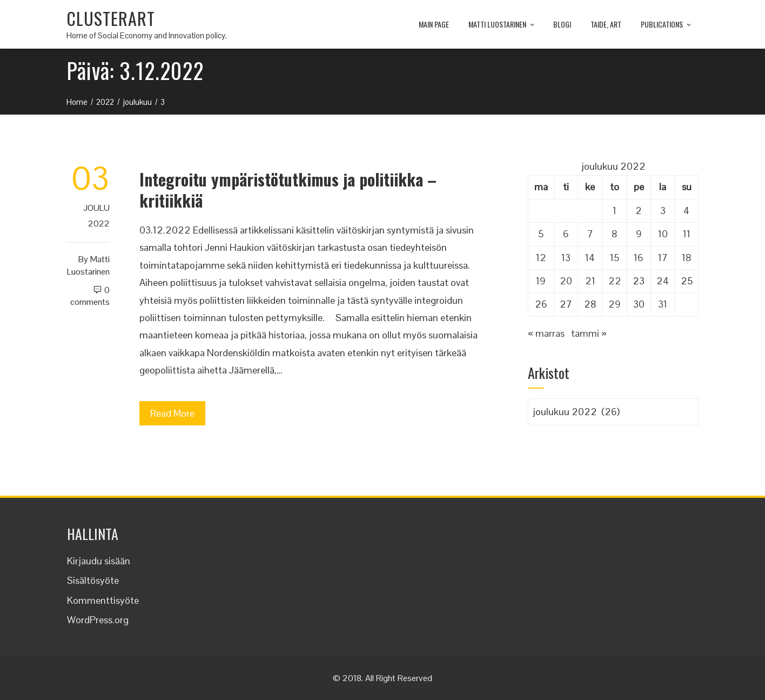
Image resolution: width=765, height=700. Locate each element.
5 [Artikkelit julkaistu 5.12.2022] (541, 234)
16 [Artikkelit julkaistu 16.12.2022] (639, 258)
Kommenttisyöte (103, 600)
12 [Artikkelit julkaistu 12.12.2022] (541, 258)
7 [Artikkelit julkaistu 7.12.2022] (590, 234)
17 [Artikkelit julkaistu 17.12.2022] (663, 258)
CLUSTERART (111, 18)
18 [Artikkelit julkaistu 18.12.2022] (687, 258)
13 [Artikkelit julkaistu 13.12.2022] (566, 258)
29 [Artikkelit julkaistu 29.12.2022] (615, 304)
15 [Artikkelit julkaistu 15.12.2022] (615, 258)
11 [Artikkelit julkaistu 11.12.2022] (687, 234)
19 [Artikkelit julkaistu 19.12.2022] (541, 281)
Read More (172, 413)
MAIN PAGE (434, 24)
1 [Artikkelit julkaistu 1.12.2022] (615, 211)
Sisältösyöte (93, 580)
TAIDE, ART (606, 24)
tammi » (589, 333)
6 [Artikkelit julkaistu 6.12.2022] (566, 234)
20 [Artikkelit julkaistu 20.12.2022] (566, 281)
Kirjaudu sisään (99, 561)
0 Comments (90, 296)
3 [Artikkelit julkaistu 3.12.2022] (663, 211)
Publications (667, 25)
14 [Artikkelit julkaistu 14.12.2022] (590, 258)
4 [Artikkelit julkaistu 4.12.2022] (686, 211)
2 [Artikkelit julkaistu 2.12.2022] (639, 211)
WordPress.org (98, 620)
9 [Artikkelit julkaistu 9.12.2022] (639, 234)
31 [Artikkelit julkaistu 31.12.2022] (663, 304)
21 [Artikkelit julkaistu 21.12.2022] (590, 281)
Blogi (562, 24)
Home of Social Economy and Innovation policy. (147, 35)
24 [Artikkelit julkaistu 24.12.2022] (663, 281)
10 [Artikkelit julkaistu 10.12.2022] (663, 234)
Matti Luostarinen (502, 25)
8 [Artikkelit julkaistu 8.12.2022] (615, 234)
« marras (546, 333)
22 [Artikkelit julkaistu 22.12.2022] (615, 281)
